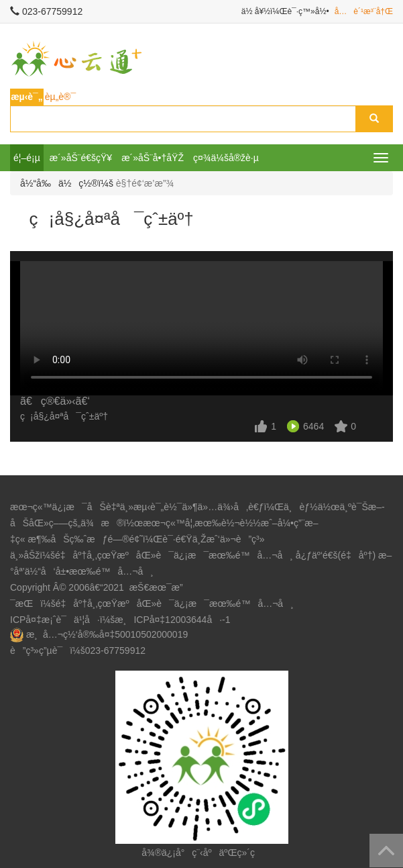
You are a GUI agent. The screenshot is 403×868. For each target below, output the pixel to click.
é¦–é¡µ (27, 158)
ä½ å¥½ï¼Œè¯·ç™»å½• (285, 11)
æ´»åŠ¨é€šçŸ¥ (81, 158)
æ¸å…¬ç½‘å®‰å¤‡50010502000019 (107, 634)
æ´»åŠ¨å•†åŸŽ (153, 158)
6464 (313, 426)
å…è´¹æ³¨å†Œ (364, 11)
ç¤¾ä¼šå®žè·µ (226, 158)
